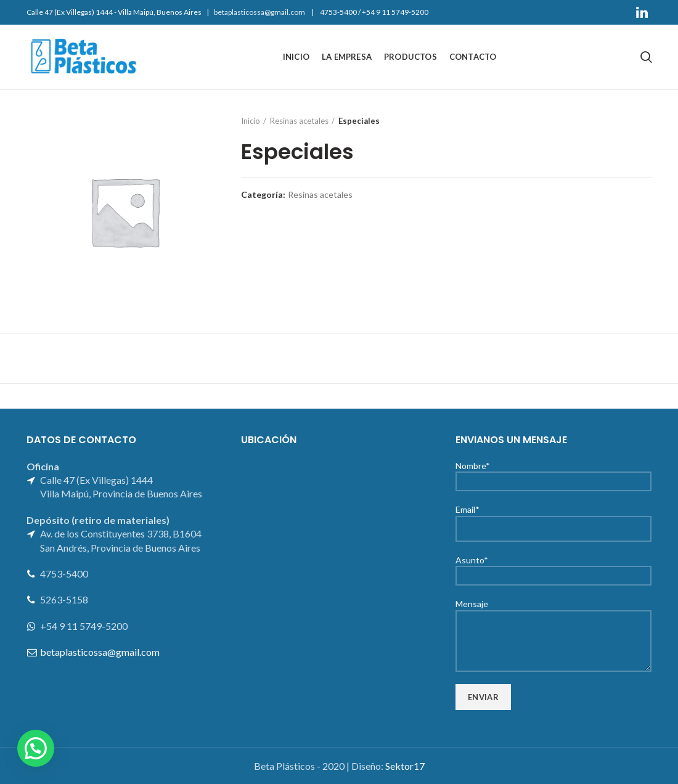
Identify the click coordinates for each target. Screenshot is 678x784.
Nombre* (553, 473)
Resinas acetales (299, 121)
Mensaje (553, 622)
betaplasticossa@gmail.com (259, 12)
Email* (553, 518)
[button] (36, 748)
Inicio (251, 121)
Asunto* (553, 567)
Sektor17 (405, 766)
